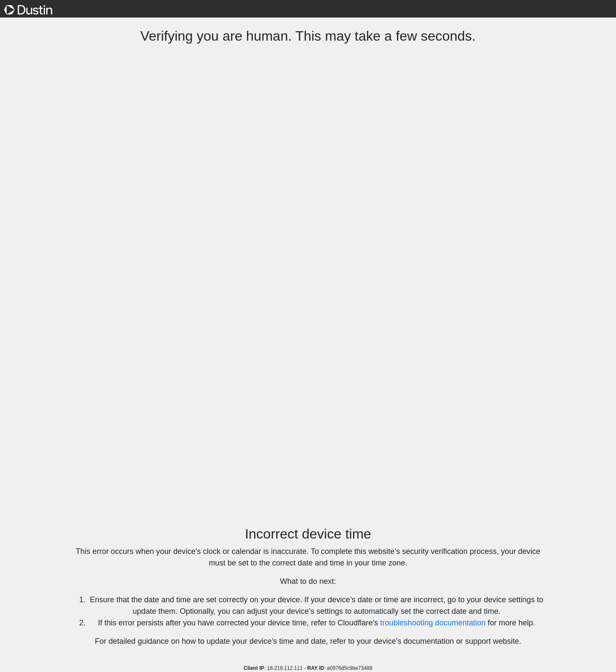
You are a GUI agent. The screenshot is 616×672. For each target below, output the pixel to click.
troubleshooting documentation (433, 623)
